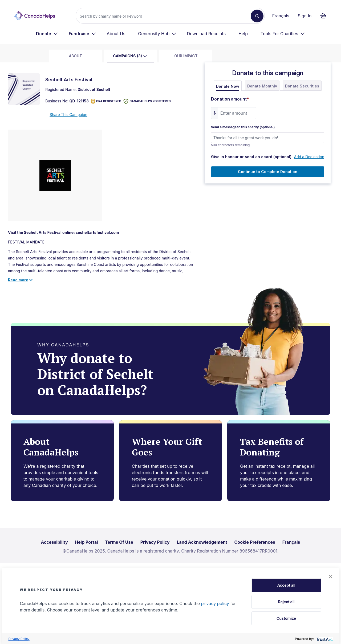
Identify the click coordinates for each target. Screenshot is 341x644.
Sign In (305, 16)
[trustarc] (324, 639)
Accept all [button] (286, 585)
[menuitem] (47, 34)
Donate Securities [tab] (302, 86)
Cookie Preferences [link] (255, 542)
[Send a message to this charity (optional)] (268, 138)
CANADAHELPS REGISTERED (147, 101)
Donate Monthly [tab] (262, 86)
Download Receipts (206, 34)
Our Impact (186, 56)
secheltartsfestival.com (97, 232)
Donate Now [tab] (228, 86)
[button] (331, 577)
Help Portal (86, 542)
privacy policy (215, 603)
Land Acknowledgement (202, 542)
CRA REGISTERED (106, 101)
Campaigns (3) (130, 56)
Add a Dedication (309, 157)
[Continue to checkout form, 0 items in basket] (325, 16)
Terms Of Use (119, 542)
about (76, 56)
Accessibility (54, 542)
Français (281, 16)
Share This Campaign (68, 115)
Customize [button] (286, 618)
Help (243, 34)
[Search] (165, 16)
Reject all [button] (286, 602)
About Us (116, 34)
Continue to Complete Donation (268, 172)
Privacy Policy (19, 639)
